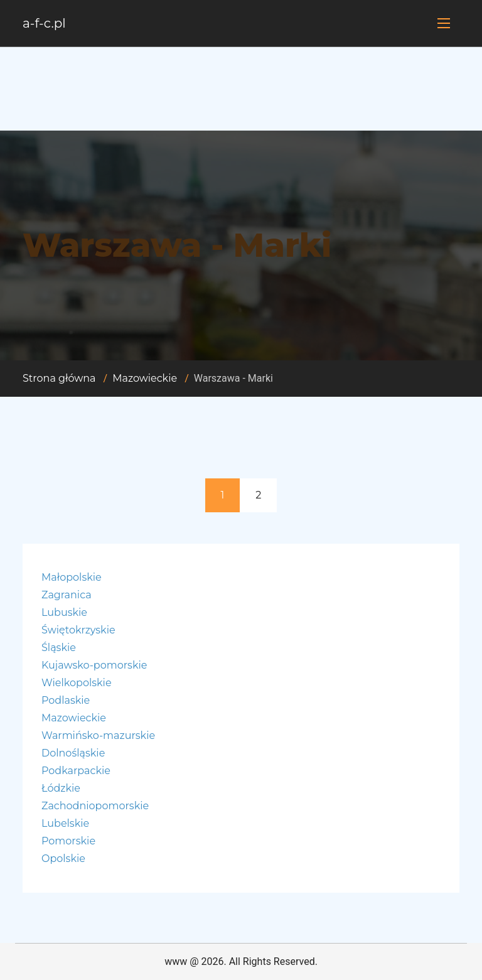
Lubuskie (64, 612)
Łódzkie (61, 788)
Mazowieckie (145, 378)
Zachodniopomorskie (95, 806)
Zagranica (67, 595)
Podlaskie (66, 700)
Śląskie (59, 648)
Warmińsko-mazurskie (98, 735)
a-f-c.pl (44, 23)
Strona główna (59, 378)
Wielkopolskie (77, 683)
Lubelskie (65, 823)
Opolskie (63, 859)
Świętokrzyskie (78, 630)
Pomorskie (68, 841)
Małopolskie (72, 577)
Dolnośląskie (73, 753)
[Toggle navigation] (444, 23)
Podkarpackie (76, 771)
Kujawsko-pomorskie (94, 665)
